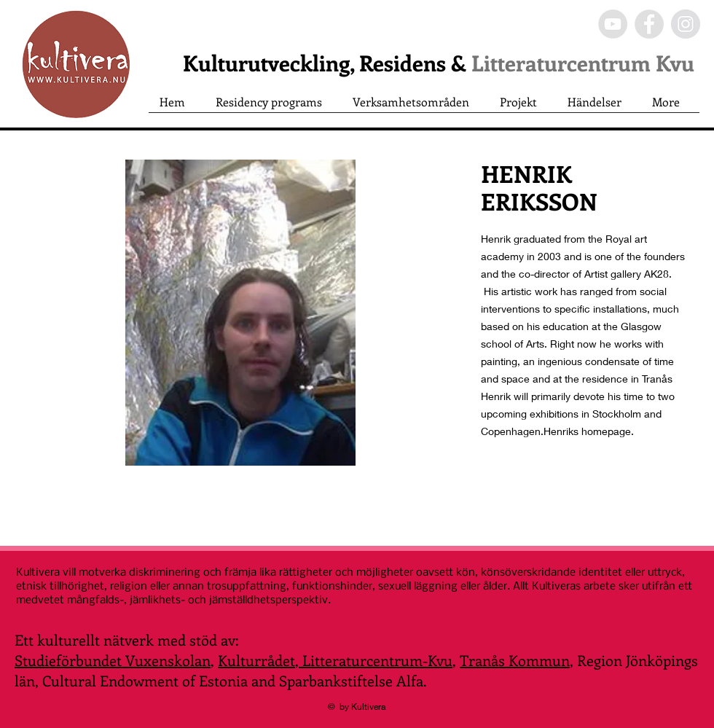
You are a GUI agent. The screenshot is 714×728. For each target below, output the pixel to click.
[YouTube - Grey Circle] (613, 24)
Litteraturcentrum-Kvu (376, 660)
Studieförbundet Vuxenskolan (113, 660)
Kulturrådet (256, 660)
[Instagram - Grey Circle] (686, 24)
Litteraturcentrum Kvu (583, 63)
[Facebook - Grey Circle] (649, 24)
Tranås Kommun (515, 660)
